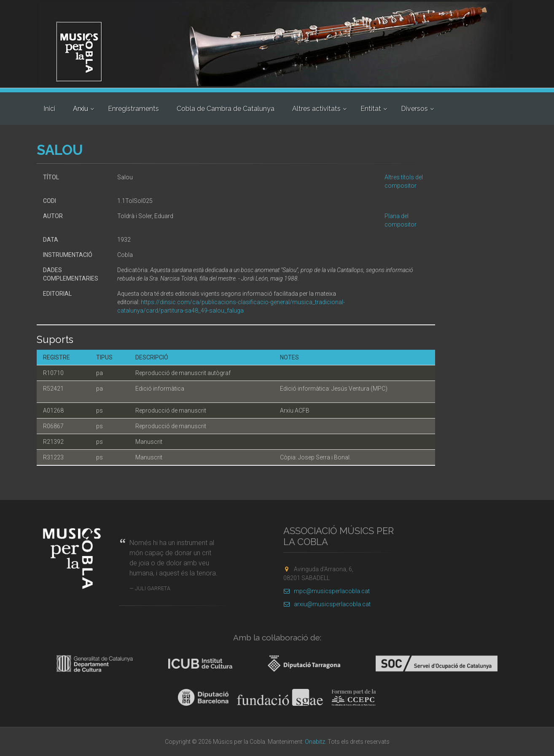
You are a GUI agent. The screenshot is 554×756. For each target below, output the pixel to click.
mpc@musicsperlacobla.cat (327, 591)
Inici (49, 109)
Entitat (371, 109)
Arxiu (81, 109)
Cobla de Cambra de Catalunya (226, 109)
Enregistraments (133, 109)
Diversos (414, 109)
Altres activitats (316, 109)
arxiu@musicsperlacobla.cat (327, 604)
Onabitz (315, 742)
